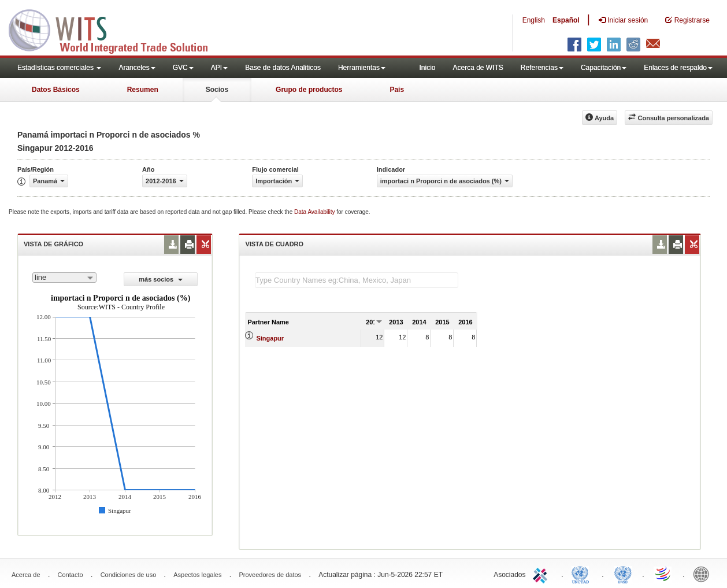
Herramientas (362, 68)
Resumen (143, 90)
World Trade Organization (663, 574)
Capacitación (604, 68)
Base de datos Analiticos (283, 68)
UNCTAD (583, 574)
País (397, 90)
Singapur (270, 338)
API (219, 68)
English (534, 20)
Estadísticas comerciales (59, 68)
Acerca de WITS (478, 68)
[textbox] (357, 280)
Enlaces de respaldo (678, 68)
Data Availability (315, 212)
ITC (542, 574)
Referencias (542, 68)
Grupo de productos (309, 90)
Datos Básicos (56, 90)
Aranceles (137, 68)
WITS (116, 29)
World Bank (704, 574)
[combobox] (64, 278)
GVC (183, 68)
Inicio (427, 68)
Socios (217, 90)
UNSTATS (623, 574)
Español (566, 20)
